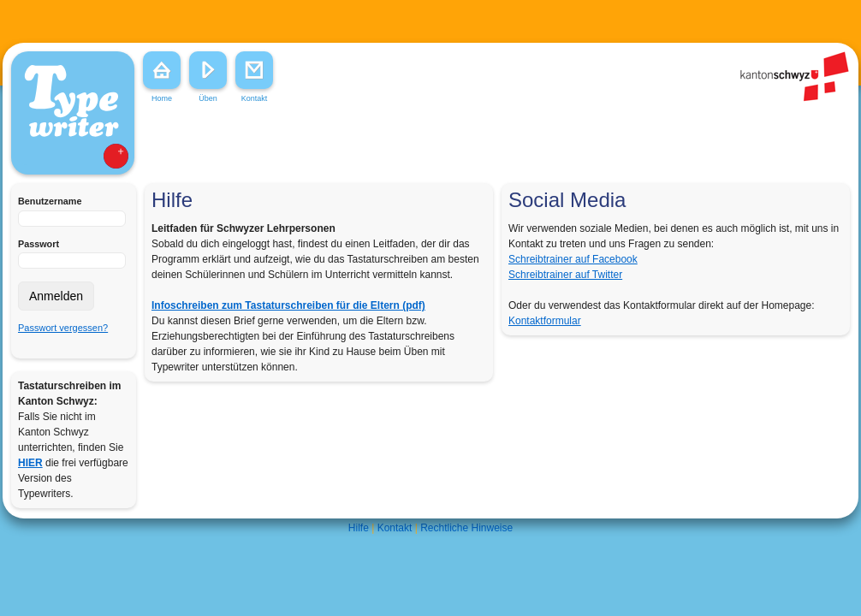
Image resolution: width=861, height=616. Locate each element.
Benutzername (50, 201)
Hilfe (359, 528)
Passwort (39, 244)
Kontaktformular (545, 321)
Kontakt (395, 528)
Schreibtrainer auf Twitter (565, 275)
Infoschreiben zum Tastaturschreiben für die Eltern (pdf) (288, 305)
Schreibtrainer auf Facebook (573, 259)
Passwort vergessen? (63, 328)
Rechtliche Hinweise (466, 528)
